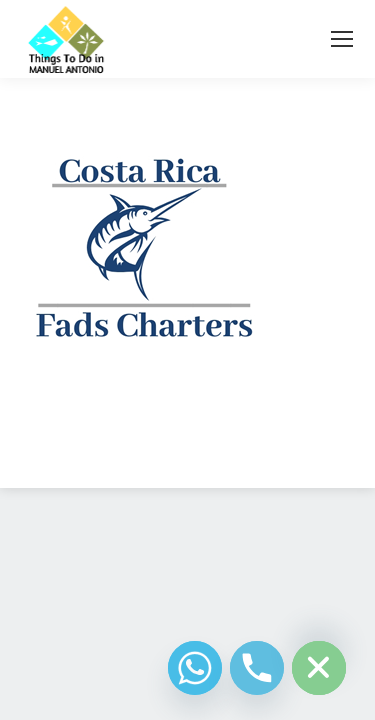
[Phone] (257, 668)
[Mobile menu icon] (342, 39)
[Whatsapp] (195, 668)
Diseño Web (156, 449)
